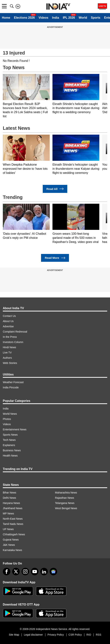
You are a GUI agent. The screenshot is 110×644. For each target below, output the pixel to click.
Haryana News (11, 503)
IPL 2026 (69, 18)
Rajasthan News (65, 498)
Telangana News (65, 503)
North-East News (13, 519)
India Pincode (11, 387)
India (56, 18)
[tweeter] (16, 572)
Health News (10, 456)
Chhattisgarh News (14, 534)
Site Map (14, 635)
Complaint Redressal (15, 332)
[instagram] (25, 572)
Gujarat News (11, 540)
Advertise (8, 326)
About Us (8, 321)
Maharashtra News (66, 493)
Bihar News (10, 493)
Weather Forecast (13, 382)
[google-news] (53, 572)
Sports (96, 18)
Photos (7, 419)
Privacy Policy (56, 635)
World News (10, 414)
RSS (98, 635)
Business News (12, 450)
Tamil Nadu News (13, 524)
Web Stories (10, 363)
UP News (8, 529)
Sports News (10, 435)
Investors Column (13, 342)
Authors (7, 358)
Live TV (7, 353)
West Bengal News (66, 508)
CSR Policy (75, 635)
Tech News (9, 440)
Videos (43, 18)
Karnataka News (12, 550)
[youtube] (35, 572)
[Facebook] (7, 572)
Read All (55, 189)
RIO (89, 635)
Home (6, 18)
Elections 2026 (24, 18)
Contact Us (9, 316)
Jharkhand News (13, 508)
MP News (8, 513)
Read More (55, 258)
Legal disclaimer (33, 635)
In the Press (10, 337)
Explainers (9, 445)
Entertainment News (15, 429)
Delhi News (9, 498)
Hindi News (9, 347)
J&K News (9, 545)
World (83, 18)
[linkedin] (44, 572)
